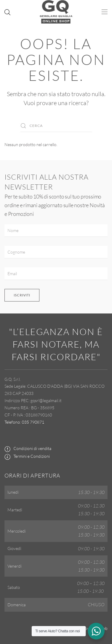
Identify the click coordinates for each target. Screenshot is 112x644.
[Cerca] (56, 126)
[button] (105, 12)
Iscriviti (22, 295)
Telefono (12, 422)
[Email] (56, 274)
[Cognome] (56, 252)
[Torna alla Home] (56, 12)
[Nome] (56, 231)
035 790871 (33, 422)
